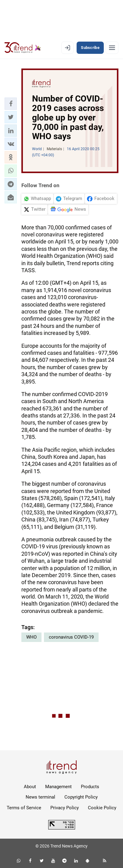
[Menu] (112, 48)
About (30, 787)
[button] (11, 104)
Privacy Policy (65, 808)
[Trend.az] (23, 48)
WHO (31, 637)
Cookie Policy (102, 808)
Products (90, 787)
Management (58, 787)
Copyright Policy (81, 797)
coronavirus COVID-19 (71, 637)
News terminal (40, 797)
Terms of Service (24, 808)
